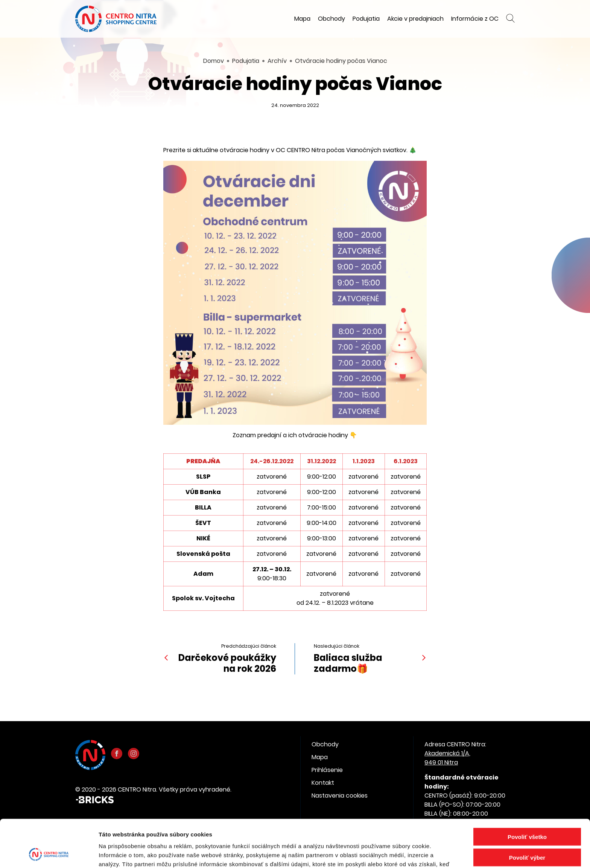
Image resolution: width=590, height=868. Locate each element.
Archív (277, 61)
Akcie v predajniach (415, 19)
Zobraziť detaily (393, 853)
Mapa (302, 19)
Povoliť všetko (527, 792)
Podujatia (366, 19)
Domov (214, 61)
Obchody (331, 19)
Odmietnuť (527, 834)
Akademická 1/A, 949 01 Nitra (447, 758)
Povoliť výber (527, 813)
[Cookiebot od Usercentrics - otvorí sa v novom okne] (49, 853)
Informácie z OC (475, 19)
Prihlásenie (327, 770)
